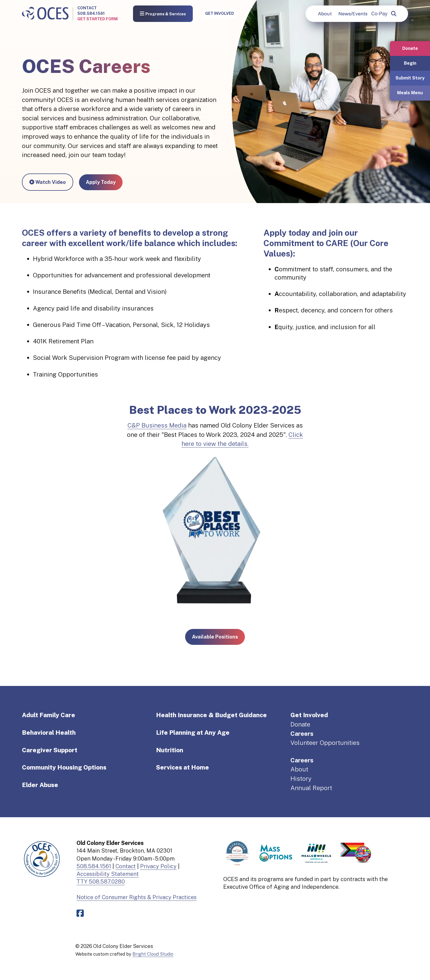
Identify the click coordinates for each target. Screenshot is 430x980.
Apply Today (101, 182)
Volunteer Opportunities (325, 743)
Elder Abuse (40, 785)
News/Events (353, 14)
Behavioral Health (49, 733)
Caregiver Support (50, 750)
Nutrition (170, 750)
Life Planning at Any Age (193, 733)
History (301, 779)
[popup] (394, 14)
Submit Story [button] (410, 78)
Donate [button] (410, 48)
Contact (87, 8)
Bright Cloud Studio (153, 954)
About (325, 14)
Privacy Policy (158, 866)
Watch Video (48, 182)
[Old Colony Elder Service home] (45, 14)
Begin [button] (410, 63)
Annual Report (311, 788)
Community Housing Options (64, 767)
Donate (300, 724)
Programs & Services (163, 14)
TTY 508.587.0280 (101, 882)
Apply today (287, 233)
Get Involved (220, 13)
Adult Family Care (49, 715)
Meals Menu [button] (410, 93)
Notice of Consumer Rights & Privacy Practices (137, 897)
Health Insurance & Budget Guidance (211, 715)
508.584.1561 (91, 13)
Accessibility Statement (108, 874)
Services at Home (183, 767)
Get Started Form (97, 19)
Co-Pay (379, 14)
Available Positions (215, 637)
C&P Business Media (157, 425)
